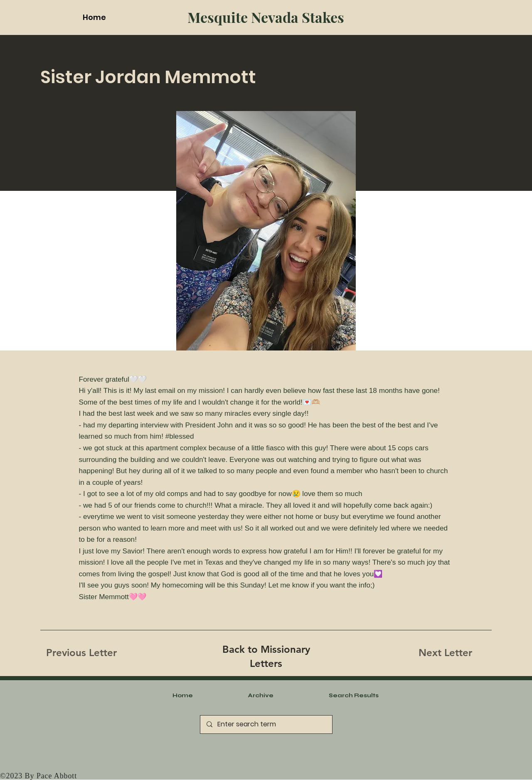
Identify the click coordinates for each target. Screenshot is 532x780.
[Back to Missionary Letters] (266, 656)
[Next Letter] (445, 653)
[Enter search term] (266, 724)
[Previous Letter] (81, 653)
